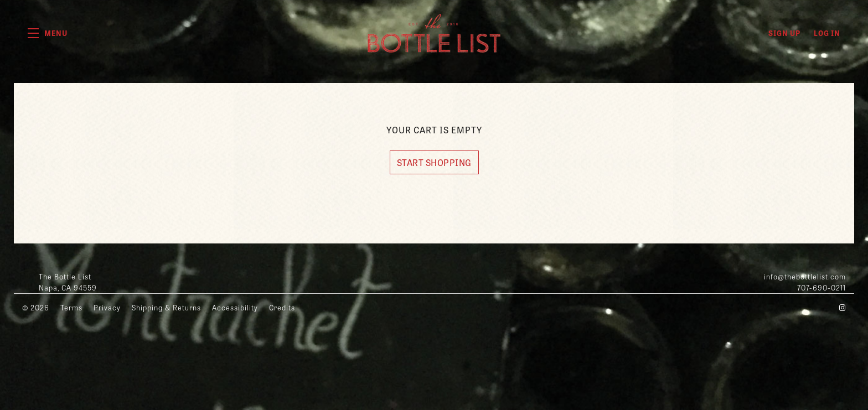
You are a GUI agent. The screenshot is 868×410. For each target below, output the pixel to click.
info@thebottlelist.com (805, 276)
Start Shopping (434, 162)
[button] (48, 33)
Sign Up (784, 33)
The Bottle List (434, 33)
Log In (827, 33)
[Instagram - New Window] (843, 307)
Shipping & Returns (166, 307)
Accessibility (235, 307)
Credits (282, 307)
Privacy (107, 307)
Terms (71, 307)
